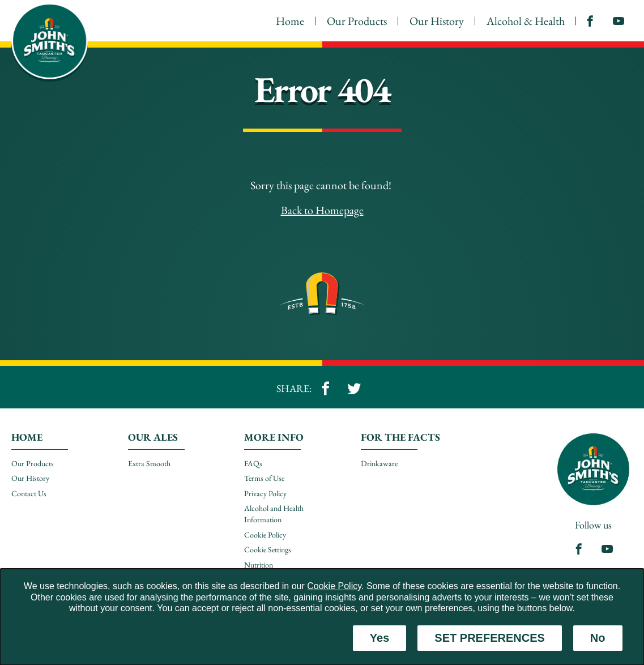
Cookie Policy (334, 586)
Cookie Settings (268, 549)
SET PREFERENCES (489, 638)
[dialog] (322, 617)
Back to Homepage (322, 210)
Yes (379, 638)
